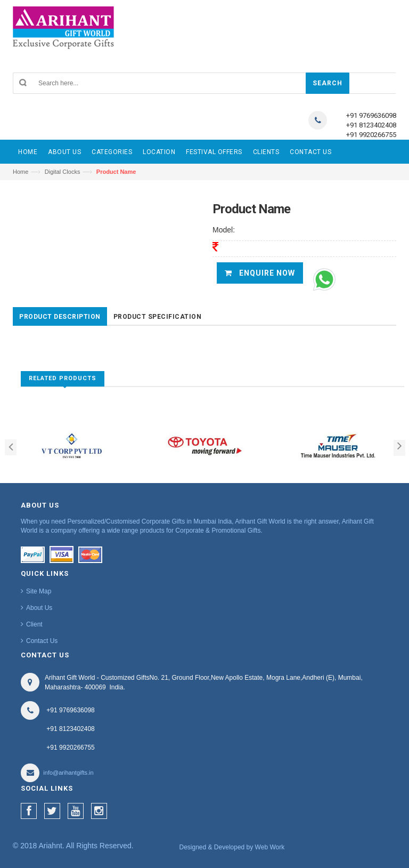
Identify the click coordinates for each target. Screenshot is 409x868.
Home (21, 172)
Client (34, 624)
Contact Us (42, 641)
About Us (39, 608)
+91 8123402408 (371, 125)
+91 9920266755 (371, 135)
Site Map (39, 591)
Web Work (270, 847)
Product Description (60, 317)
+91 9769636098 (371, 115)
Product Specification (158, 317)
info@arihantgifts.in (68, 773)
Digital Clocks (63, 172)
